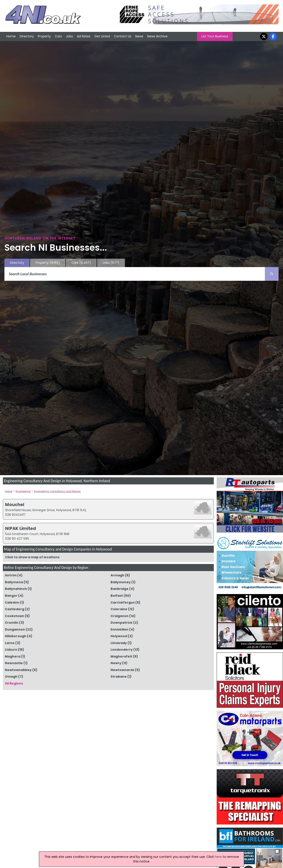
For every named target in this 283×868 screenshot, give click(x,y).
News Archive (157, 36)
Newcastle (14, 663)
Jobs (69, 36)
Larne (10, 643)
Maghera (13, 656)
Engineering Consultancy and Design (57, 491)
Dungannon (15, 629)
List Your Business (215, 36)
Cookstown (14, 616)
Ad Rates (84, 36)
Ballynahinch (16, 589)
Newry (116, 663)
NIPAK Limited (21, 528)
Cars (58, 36)
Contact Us (123, 36)
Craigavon (120, 616)
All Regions (14, 683)
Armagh (117, 575)
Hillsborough (16, 636)
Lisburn (11, 650)
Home (11, 36)
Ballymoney (121, 582)
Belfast (117, 596)
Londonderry (122, 650)
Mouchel (15, 505)
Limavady (119, 643)
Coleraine (119, 609)
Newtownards (122, 670)
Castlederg (14, 609)
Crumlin (12, 623)
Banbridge (120, 589)
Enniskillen (120, 629)
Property (44, 36)
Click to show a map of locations (32, 557)
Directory (27, 36)
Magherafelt (121, 656)
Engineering (23, 491)
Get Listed (102, 36)
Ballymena (14, 582)
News (139, 36)
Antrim (11, 575)
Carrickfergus (123, 602)
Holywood (119, 636)
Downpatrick (121, 623)
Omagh (11, 677)
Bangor (11, 596)
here (218, 857)
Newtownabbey (18, 670)
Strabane (119, 677)
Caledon (12, 602)
